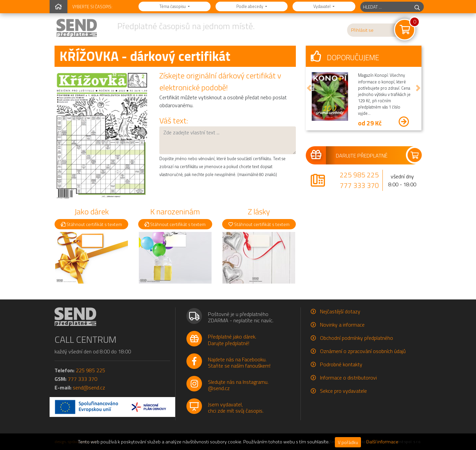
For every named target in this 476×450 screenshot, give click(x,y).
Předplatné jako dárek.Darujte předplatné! (232, 340)
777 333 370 (359, 185)
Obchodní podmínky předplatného (357, 338)
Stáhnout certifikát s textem (91, 224)
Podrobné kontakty (341, 364)
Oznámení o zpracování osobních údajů (363, 351)
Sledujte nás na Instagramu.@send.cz (238, 385)
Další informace (382, 442)
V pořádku (348, 442)
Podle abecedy (250, 6)
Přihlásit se (362, 30)
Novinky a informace (342, 325)
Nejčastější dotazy (340, 311)
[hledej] (417, 7)
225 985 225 (359, 175)
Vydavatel (322, 6)
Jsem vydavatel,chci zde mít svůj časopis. (236, 407)
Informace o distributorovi (348, 378)
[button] (309, 88)
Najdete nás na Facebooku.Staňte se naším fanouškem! (239, 362)
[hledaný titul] (386, 7)
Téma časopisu (173, 6)
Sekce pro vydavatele (343, 391)
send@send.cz (89, 387)
